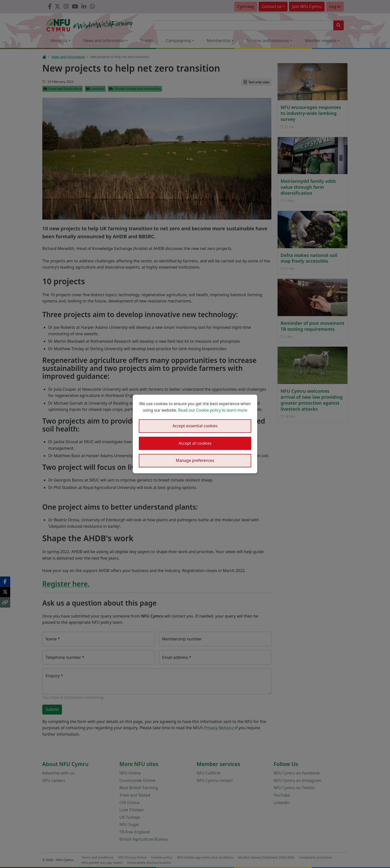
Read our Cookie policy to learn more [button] (213, 410)
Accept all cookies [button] (195, 443)
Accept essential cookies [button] (195, 426)
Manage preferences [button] (195, 460)
